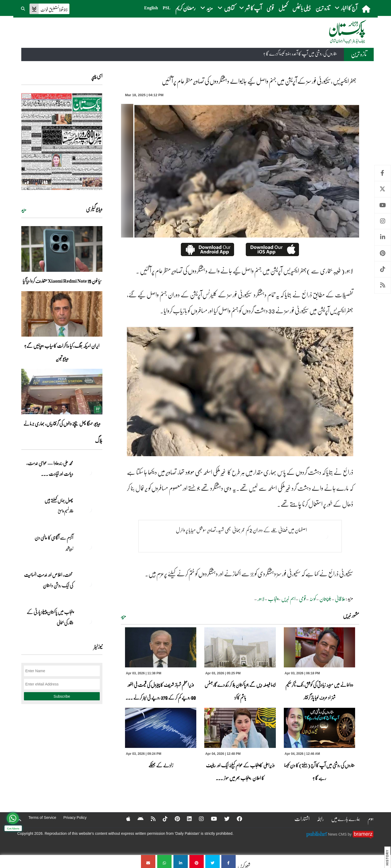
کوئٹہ (313, 599)
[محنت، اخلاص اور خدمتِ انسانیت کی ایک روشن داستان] (89, 584)
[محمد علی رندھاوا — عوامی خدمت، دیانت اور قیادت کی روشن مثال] (89, 472)
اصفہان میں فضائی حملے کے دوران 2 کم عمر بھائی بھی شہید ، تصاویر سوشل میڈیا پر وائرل (241, 530)
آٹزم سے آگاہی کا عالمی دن (54, 537)
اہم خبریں (288, 599)
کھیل (283, 8)
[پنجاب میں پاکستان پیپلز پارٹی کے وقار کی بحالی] (89, 621)
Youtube (383, 205)
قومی (270, 8)
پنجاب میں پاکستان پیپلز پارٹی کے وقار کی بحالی (50, 617)
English (151, 8)
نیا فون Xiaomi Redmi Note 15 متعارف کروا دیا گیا (62, 281)
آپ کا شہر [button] (250, 8)
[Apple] (125, 819)
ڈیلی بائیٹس (301, 8)
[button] (23, 8)
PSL (167, 8)
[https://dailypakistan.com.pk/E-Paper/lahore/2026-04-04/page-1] (62, 141)
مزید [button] (207, 8)
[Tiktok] (162, 819)
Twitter (383, 189)
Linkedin (383, 237)
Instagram (383, 221)
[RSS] (150, 819)
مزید (124, 616)
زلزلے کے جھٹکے (161, 765)
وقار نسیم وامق (65, 511)
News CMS (338, 834)
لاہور (261, 599)
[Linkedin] (186, 819)
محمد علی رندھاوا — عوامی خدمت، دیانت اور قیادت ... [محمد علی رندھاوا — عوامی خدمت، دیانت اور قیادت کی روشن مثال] (50, 468)
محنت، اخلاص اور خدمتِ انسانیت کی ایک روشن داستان (49, 580)
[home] (367, 9)
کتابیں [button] (226, 8)
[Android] (137, 819)
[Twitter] (223, 819)
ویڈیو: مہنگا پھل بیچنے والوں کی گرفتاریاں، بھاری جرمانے (62, 424)
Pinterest (383, 253)
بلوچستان (325, 599)
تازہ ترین (323, 8)
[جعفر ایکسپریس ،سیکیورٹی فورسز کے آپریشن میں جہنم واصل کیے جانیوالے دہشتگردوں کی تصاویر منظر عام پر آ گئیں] (228, 861)
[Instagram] (198, 819)
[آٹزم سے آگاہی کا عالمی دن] (89, 547)
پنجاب (273, 599)
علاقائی (340, 599)
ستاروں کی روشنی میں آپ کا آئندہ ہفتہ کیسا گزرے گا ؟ (300, 54)
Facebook (383, 173)
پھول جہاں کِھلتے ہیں (59, 500)
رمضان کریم (185, 8)
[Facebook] (236, 819)
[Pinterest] (174, 819)
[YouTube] (211, 819)
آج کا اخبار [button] (346, 8)
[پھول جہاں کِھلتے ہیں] (89, 510)
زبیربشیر (70, 548)
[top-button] (19, 820)
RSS (383, 285)
